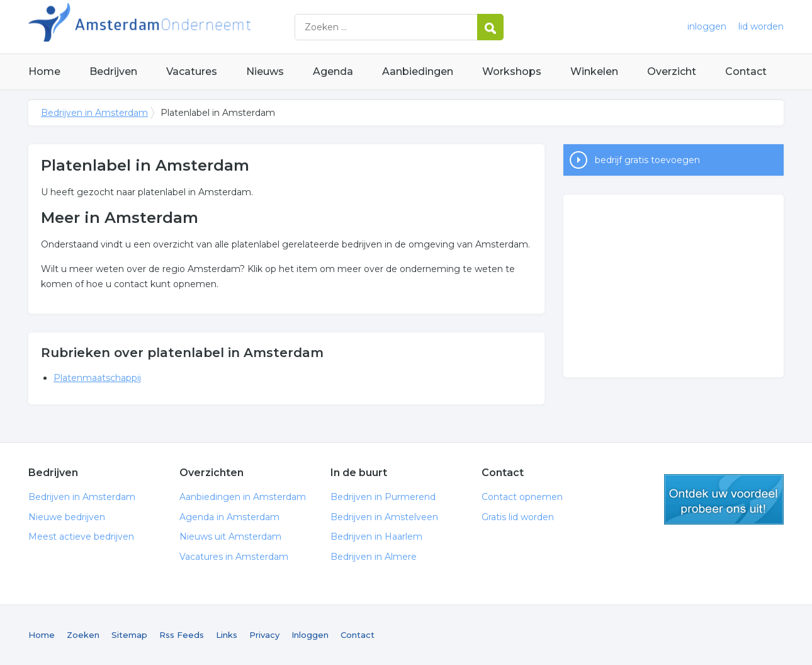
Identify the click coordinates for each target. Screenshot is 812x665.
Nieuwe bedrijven (67, 517)
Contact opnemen (522, 497)
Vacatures (192, 71)
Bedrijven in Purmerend (383, 497)
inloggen (707, 26)
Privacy (264, 635)
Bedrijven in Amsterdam (186, 27)
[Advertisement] (674, 286)
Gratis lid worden (518, 517)
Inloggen (310, 635)
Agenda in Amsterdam (229, 517)
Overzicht (672, 71)
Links (227, 635)
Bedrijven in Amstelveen (384, 517)
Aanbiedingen (418, 71)
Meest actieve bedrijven (81, 537)
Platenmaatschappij (97, 378)
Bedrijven (113, 71)
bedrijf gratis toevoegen (647, 160)
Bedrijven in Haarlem (376, 537)
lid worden (761, 26)
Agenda (333, 71)
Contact (746, 71)
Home (44, 71)
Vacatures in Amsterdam (234, 557)
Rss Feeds (182, 635)
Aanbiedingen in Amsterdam (243, 497)
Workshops (512, 71)
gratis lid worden (724, 499)
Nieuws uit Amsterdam (230, 537)
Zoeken (83, 635)
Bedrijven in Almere (374, 557)
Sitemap (129, 635)
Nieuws (265, 71)
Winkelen (594, 71)
